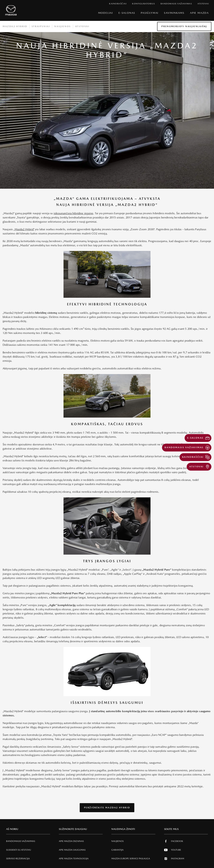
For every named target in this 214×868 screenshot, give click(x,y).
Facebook (174, 841)
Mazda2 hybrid (15, 26)
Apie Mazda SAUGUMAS (72, 850)
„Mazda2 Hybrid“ (24, 229)
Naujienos (62, 26)
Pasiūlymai (150, 13)
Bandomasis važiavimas (21, 841)
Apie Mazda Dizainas (71, 841)
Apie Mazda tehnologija (74, 859)
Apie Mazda (199, 13)
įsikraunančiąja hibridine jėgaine (73, 213)
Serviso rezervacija (18, 859)
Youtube (173, 850)
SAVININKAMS (174, 13)
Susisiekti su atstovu (19, 850)
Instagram (174, 859)
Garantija (117, 850)
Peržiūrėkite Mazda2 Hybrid (107, 808)
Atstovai (82, 26)
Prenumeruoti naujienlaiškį (184, 26)
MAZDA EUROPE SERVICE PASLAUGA (131, 859)
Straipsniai (41, 26)
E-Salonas (127, 13)
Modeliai (106, 13)
